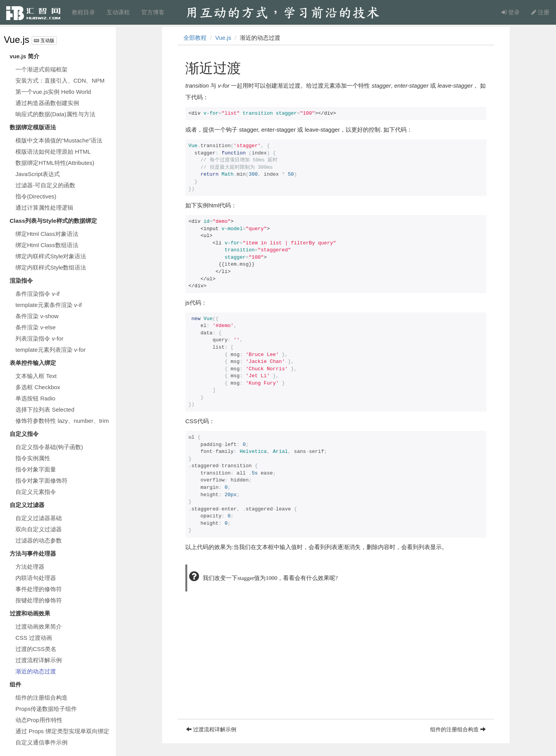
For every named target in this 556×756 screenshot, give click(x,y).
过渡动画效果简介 (39, 626)
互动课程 (118, 12)
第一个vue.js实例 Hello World (53, 92)
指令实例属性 (33, 458)
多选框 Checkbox (38, 387)
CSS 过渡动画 (34, 638)
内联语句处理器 (36, 578)
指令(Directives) (36, 196)
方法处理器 (30, 567)
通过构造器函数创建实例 (47, 103)
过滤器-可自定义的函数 (45, 185)
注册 (540, 12)
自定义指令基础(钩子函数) (49, 447)
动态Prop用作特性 (39, 720)
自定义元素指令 (36, 492)
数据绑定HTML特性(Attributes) (55, 163)
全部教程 (195, 38)
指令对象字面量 (36, 469)
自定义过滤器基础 (39, 518)
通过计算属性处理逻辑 (44, 208)
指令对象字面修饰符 (42, 481)
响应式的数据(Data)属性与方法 (55, 114)
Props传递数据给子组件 (46, 709)
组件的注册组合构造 (42, 698)
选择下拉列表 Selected (45, 409)
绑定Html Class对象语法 (47, 234)
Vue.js (17, 40)
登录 (511, 12)
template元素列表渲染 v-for (51, 350)
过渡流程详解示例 (39, 660)
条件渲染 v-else (36, 327)
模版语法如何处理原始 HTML (53, 152)
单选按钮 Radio (35, 398)
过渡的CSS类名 (36, 649)
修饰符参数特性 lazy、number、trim (62, 421)
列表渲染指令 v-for (39, 338)
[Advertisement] (336, 665)
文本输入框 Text (36, 376)
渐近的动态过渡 (36, 671)
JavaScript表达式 (38, 174)
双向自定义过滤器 (39, 529)
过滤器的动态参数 (39, 540)
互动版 (44, 41)
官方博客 (153, 12)
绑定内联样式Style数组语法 (51, 267)
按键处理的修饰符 (39, 600)
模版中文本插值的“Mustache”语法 (59, 140)
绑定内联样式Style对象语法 (51, 256)
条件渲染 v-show (37, 316)
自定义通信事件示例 (42, 742)
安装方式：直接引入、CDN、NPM (60, 81)
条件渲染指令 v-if (37, 294)
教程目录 (83, 12)
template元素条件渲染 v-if (49, 305)
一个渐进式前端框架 (42, 69)
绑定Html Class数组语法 (47, 245)
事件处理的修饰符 (39, 589)
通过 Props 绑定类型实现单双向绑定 (62, 731)
